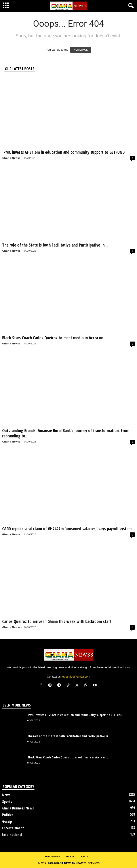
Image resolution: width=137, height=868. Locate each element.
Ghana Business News (18, 808)
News (6, 795)
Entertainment (13, 828)
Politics (8, 815)
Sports (7, 802)
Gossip (7, 821)
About (70, 856)
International (12, 835)
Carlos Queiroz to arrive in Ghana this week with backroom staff (57, 621)
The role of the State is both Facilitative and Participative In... (55, 245)
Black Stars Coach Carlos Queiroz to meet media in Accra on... (54, 338)
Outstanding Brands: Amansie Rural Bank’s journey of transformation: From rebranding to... (66, 433)
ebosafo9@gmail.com (76, 677)
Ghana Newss (11, 158)
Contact (86, 856)
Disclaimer (53, 856)
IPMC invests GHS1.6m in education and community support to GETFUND (63, 152)
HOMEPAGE (81, 50)
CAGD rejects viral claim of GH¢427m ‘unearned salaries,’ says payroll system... (68, 529)
